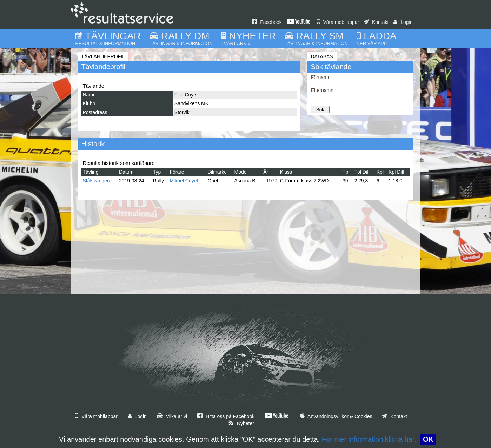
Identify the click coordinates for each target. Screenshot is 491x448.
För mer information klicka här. (369, 439)
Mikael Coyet (184, 181)
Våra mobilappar (338, 22)
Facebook (267, 22)
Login (403, 22)
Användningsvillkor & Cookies (336, 416)
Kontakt (376, 22)
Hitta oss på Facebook (226, 416)
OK (428, 439)
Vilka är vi (172, 416)
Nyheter (241, 423)
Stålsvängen (96, 181)
